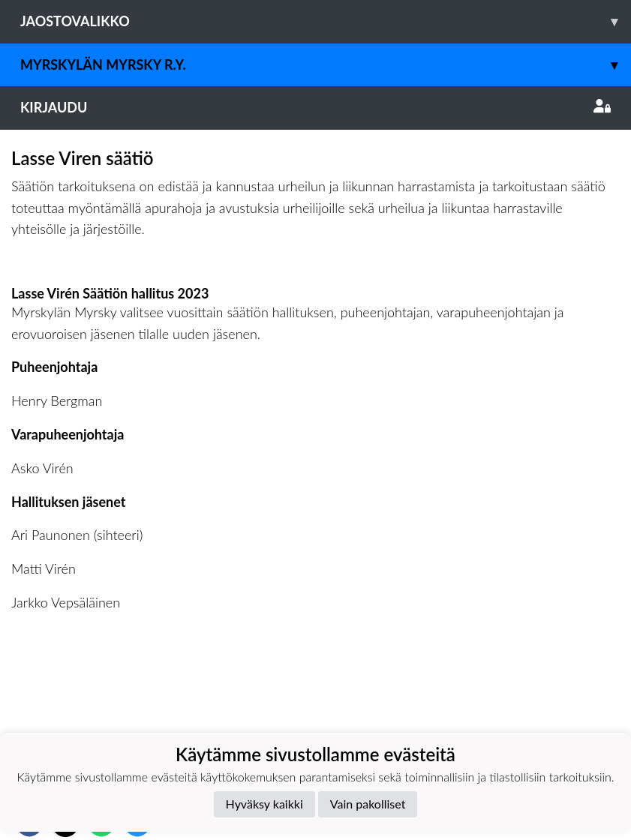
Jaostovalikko (326, 21)
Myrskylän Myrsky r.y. (326, 65)
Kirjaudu (315, 107)
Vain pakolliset (368, 804)
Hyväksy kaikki (264, 804)
